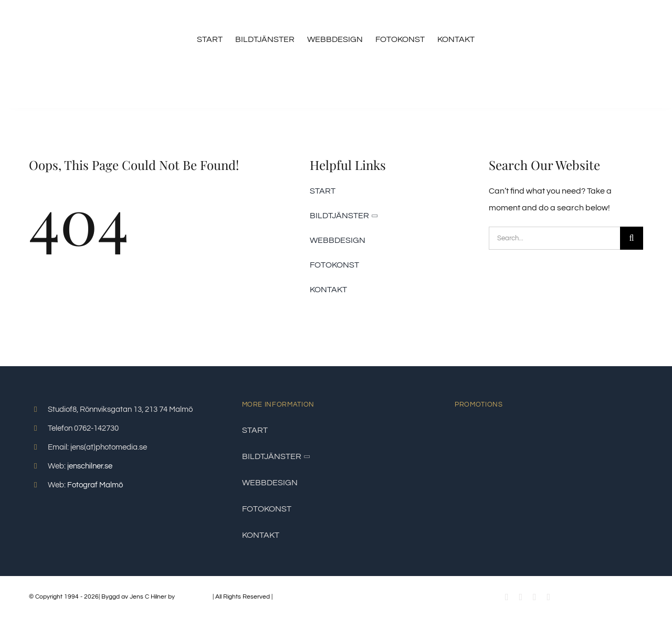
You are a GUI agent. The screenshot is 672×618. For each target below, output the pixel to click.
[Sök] (632, 238)
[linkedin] (549, 597)
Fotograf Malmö (95, 485)
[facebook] (507, 597)
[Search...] (554, 238)
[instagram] (535, 597)
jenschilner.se (90, 466)
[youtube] (521, 597)
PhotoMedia (194, 597)
